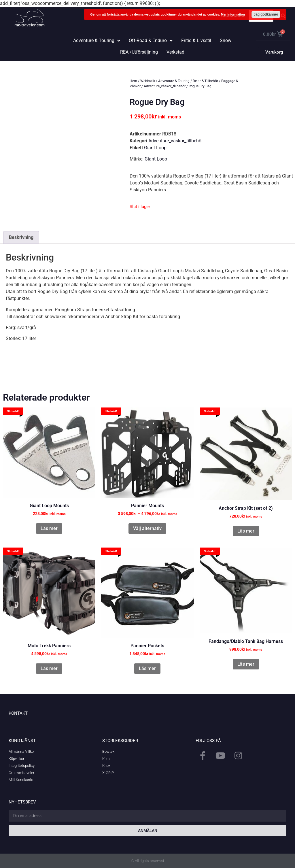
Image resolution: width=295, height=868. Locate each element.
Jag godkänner (266, 14)
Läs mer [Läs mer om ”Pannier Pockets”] (147, 668)
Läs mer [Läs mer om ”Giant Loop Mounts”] (49, 528)
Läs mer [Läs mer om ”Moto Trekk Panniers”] (49, 668)
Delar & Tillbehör (205, 81)
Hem (133, 81)
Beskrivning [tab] (21, 237)
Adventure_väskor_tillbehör (165, 86)
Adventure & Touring (174, 81)
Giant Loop (155, 148)
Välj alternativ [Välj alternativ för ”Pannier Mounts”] (147, 528)
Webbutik (148, 81)
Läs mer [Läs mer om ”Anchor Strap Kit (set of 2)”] (246, 531)
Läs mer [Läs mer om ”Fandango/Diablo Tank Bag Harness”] (246, 664)
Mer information (233, 14)
